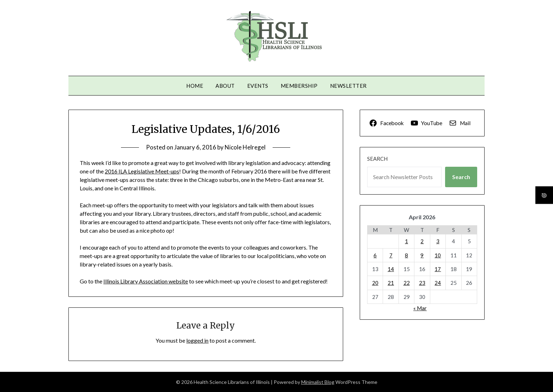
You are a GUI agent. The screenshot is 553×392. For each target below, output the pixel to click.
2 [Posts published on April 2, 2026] (422, 241)
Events (258, 86)
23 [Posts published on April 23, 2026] (422, 283)
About (225, 86)
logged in (197, 340)
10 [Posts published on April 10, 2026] (438, 255)
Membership (299, 86)
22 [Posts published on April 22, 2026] (407, 283)
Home (195, 86)
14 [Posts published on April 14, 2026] (391, 269)
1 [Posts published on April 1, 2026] (406, 241)
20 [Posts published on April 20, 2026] (375, 283)
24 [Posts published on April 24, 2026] (438, 283)
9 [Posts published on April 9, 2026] (422, 255)
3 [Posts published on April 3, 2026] (438, 241)
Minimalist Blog (318, 382)
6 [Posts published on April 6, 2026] (375, 255)
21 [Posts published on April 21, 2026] (391, 283)
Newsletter (348, 86)
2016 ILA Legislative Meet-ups (142, 171)
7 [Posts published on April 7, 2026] (391, 255)
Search (377, 159)
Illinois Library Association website (146, 281)
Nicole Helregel (245, 147)
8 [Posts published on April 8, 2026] (406, 255)
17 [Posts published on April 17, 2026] (438, 269)
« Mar (420, 308)
